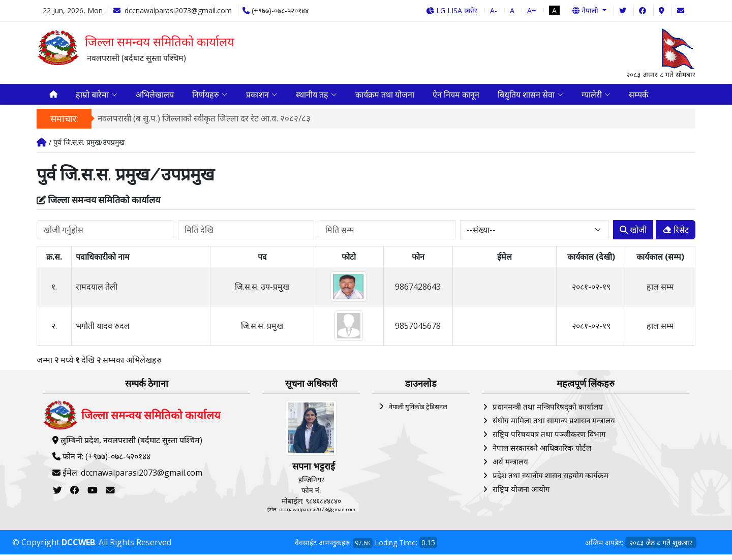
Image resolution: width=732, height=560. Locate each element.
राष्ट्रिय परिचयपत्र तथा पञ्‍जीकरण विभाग (549, 440)
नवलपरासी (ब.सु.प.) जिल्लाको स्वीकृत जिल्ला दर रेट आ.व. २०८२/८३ (204, 124)
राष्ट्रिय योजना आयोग (521, 495)
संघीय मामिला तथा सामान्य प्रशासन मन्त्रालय (554, 426)
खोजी (633, 236)
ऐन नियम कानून (456, 97)
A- (494, 10)
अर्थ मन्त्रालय (510, 468)
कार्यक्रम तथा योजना (385, 97)
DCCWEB (78, 548)
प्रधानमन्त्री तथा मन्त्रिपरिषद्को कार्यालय (548, 413)
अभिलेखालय (155, 97)
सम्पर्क (638, 97)
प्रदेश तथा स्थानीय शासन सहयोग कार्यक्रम (551, 481)
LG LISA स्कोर (452, 10)
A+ (532, 10)
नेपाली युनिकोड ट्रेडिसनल (418, 413)
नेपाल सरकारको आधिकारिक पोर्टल (542, 454)
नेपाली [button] (586, 10)
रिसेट (676, 236)
